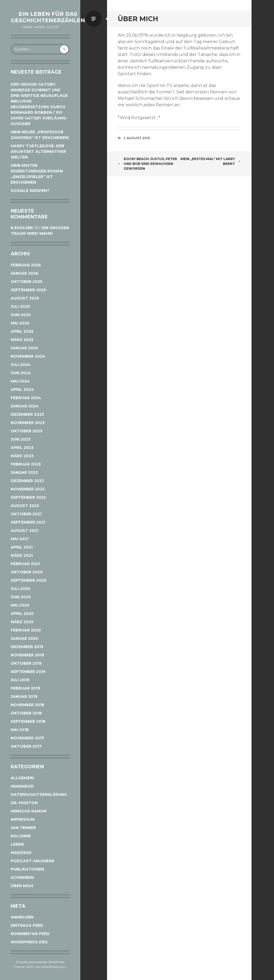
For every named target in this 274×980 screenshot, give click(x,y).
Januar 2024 (25, 406)
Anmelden (22, 917)
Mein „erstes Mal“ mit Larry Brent (211, 161)
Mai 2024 (20, 381)
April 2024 (22, 389)
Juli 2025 (20, 307)
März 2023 (22, 456)
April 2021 (22, 547)
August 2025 (25, 298)
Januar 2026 (24, 273)
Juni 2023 (21, 439)
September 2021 (28, 522)
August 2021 (24, 531)
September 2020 (28, 580)
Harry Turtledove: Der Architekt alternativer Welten (38, 152)
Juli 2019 (20, 680)
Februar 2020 (26, 630)
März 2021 (22, 555)
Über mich (22, 886)
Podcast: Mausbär (33, 861)
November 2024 (28, 356)
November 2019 (27, 655)
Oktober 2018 (26, 713)
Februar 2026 (26, 265)
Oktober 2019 (26, 663)
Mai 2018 (20, 730)
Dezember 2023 (27, 414)
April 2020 (22, 614)
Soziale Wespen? (30, 191)
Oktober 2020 (27, 572)
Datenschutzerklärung (39, 794)
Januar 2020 (24, 638)
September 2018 (28, 721)
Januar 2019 (24, 697)
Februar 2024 (26, 398)
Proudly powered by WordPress (40, 962)
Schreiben (22, 877)
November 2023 (28, 423)
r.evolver (22, 228)
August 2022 (25, 506)
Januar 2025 (24, 348)
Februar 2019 (25, 688)
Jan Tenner (23, 828)
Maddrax (21, 853)
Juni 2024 (21, 373)
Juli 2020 (20, 589)
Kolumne (21, 836)
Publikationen (27, 869)
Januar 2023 (24, 472)
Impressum (23, 819)
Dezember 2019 (27, 647)
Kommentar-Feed (30, 934)
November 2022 (28, 489)
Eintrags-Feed (27, 925)
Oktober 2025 (26, 282)
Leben (17, 844)
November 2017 (27, 738)
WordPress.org (29, 942)
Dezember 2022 (27, 481)
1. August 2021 (137, 138)
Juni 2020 (21, 597)
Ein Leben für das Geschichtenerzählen (48, 17)
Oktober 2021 (26, 514)
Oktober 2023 (26, 431)
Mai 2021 (20, 539)
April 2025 (22, 331)
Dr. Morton (24, 803)
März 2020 (22, 622)
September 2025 (28, 290)
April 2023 (22, 448)
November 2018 (27, 705)
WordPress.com (54, 967)
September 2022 (28, 497)
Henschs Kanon (28, 811)
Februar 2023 (26, 464)
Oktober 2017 (26, 746)
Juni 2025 (21, 315)
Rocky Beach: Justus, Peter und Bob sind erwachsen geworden (147, 164)
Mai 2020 (20, 605)
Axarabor (22, 786)
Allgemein (22, 778)
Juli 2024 (21, 365)
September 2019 (28, 672)
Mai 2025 (20, 323)
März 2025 (22, 340)
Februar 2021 (25, 564)
